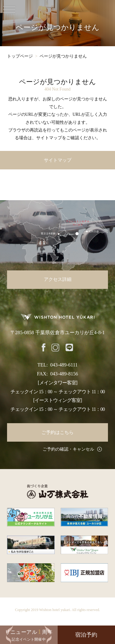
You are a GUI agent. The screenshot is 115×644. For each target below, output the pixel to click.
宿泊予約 (86, 635)
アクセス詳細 (58, 279)
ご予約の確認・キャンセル (68, 449)
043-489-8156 (64, 374)
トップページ (20, 56)
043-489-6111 (64, 365)
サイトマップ (58, 160)
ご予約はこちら (57, 432)
